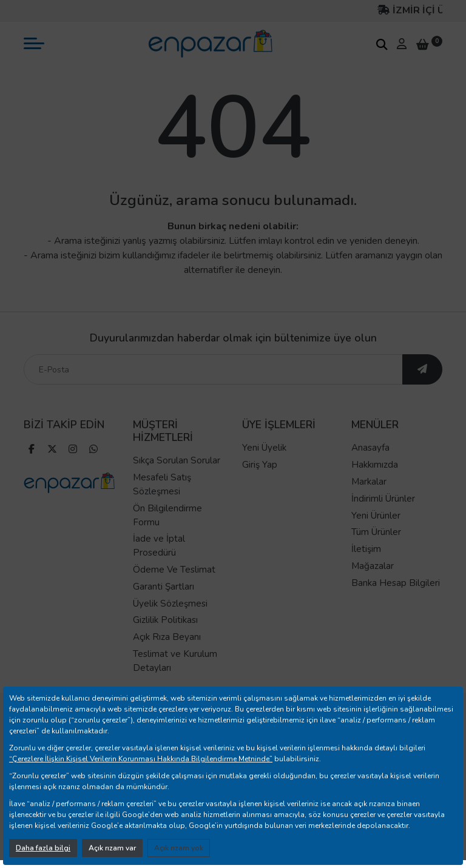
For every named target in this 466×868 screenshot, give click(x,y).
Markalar (369, 482)
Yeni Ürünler (376, 516)
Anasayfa (370, 448)
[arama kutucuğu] (382, 44)
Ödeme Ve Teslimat (174, 570)
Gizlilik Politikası (165, 620)
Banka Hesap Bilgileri (396, 583)
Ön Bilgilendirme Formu (167, 515)
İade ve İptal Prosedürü (159, 546)
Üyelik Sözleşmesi (170, 604)
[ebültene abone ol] (422, 369)
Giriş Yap (260, 465)
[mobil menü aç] (34, 43)
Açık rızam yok (179, 848)
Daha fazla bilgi (43, 848)
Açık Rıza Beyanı (167, 637)
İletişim (366, 549)
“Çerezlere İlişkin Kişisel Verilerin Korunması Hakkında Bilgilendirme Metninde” (141, 759)
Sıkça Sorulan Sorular (177, 460)
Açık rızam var (112, 848)
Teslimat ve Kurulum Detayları (175, 661)
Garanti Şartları (164, 587)
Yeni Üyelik (264, 448)
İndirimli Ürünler (383, 499)
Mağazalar (373, 566)
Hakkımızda (375, 465)
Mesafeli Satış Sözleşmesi (162, 484)
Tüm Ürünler (376, 532)
